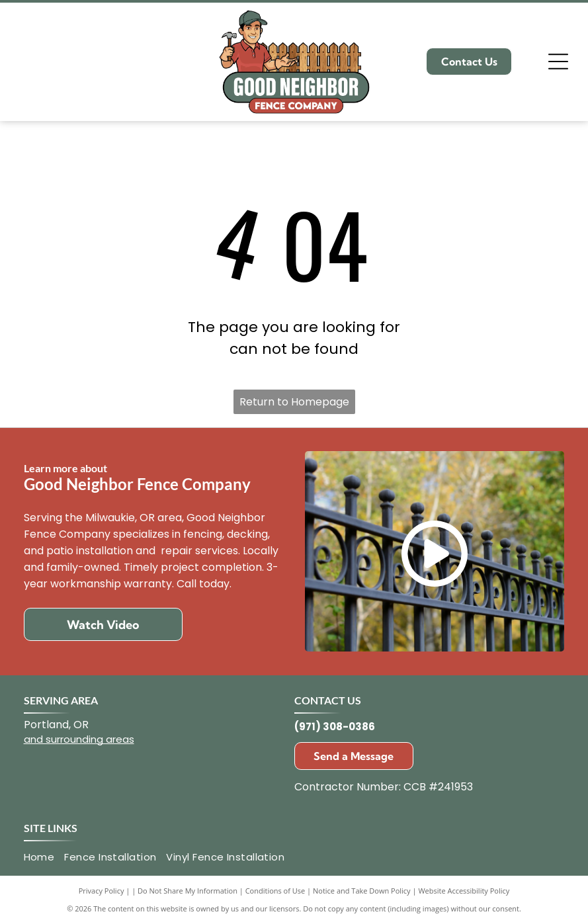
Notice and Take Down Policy (362, 891)
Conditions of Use (275, 891)
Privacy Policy (102, 891)
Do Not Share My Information (188, 891)
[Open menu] (558, 62)
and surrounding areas (79, 739)
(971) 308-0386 (335, 727)
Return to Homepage (294, 402)
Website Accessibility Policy (464, 891)
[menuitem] (44, 858)
